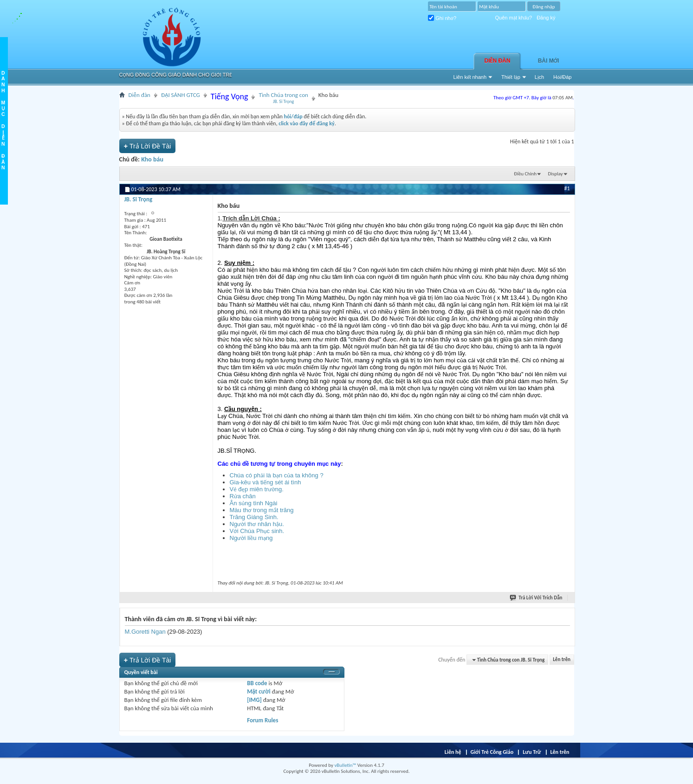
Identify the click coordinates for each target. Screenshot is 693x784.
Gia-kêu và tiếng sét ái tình (266, 482)
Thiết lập (511, 77)
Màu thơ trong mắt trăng (262, 510)
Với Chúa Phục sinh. (257, 531)
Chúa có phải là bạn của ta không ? (277, 475)
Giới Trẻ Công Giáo (492, 752)
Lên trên (562, 660)
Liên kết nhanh (470, 77)
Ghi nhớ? (442, 18)
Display (556, 174)
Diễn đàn (498, 61)
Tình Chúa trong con (283, 98)
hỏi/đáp (293, 116)
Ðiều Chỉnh (525, 174)
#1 (567, 188)
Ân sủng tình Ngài (254, 503)
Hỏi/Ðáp (562, 77)
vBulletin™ (345, 765)
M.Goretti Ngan (145, 632)
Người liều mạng (251, 538)
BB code (257, 683)
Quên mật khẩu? (514, 18)
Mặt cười (259, 691)
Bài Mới (549, 61)
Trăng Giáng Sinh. (254, 517)
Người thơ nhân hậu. (257, 524)
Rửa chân (243, 496)
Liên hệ (453, 752)
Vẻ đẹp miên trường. (257, 489)
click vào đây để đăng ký (307, 123)
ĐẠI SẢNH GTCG (181, 95)
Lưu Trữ (532, 752)
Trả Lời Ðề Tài (148, 146)
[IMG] (254, 700)
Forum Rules (262, 720)
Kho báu (152, 159)
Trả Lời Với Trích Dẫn (536, 598)
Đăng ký (546, 18)
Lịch (539, 77)
